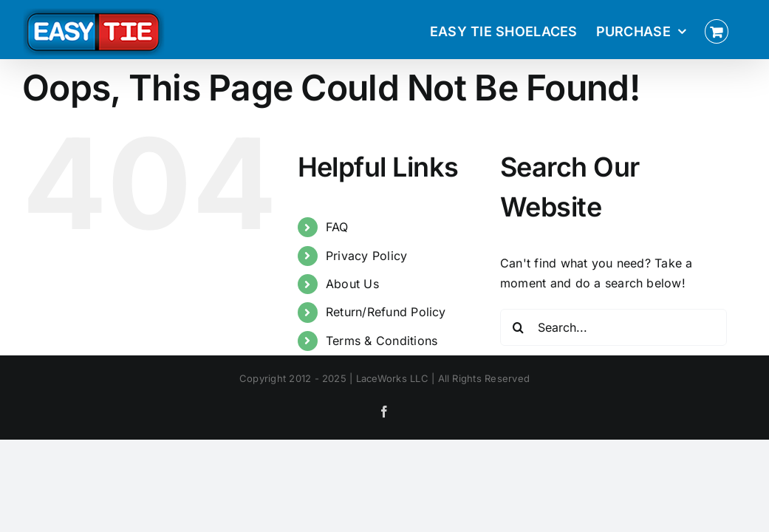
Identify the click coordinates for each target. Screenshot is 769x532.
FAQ (337, 227)
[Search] (519, 327)
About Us (352, 284)
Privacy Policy (366, 256)
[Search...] (614, 327)
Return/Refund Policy (386, 312)
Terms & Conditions (382, 341)
